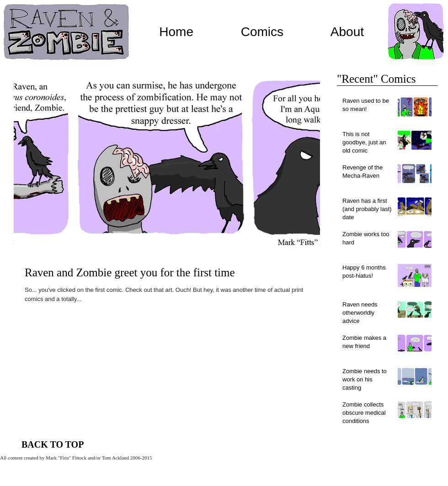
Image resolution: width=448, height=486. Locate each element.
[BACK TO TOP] (53, 444)
